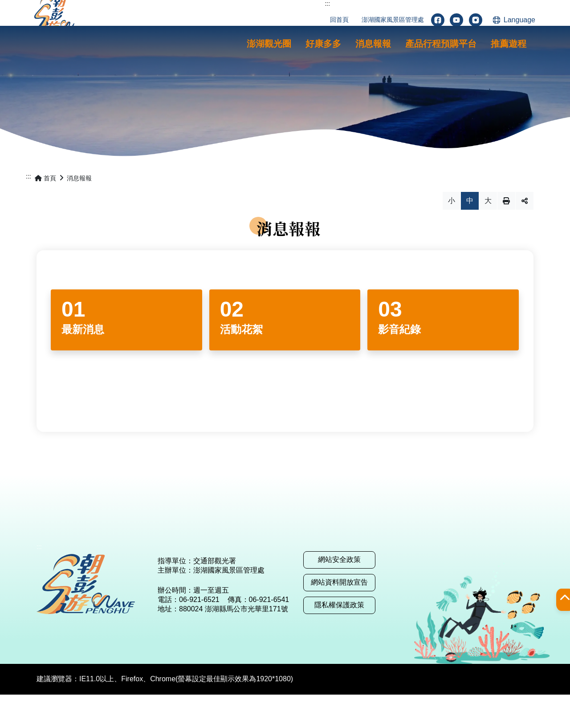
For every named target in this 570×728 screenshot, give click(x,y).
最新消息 (83, 363)
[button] (269, 44)
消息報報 (79, 211)
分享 (525, 234)
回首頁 (339, 20)
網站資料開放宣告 (339, 616)
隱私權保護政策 (339, 638)
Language (519, 20)
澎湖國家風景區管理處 (393, 20)
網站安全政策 (339, 593)
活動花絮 (241, 363)
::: (327, 4)
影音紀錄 (399, 363)
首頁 (45, 211)
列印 (506, 234)
